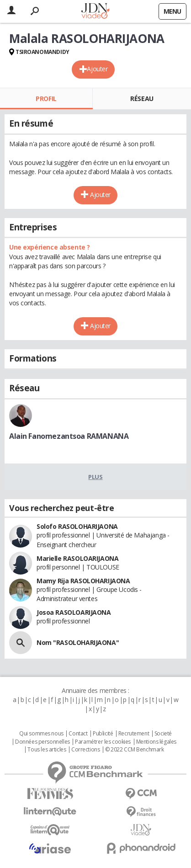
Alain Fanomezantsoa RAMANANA (69, 436)
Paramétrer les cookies (103, 742)
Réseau (142, 99)
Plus (95, 477)
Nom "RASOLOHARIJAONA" (78, 642)
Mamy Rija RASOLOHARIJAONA (83, 581)
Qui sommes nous (41, 734)
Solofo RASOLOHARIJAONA (77, 526)
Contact (78, 734)
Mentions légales (156, 742)
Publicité (103, 734)
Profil (46, 99)
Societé (163, 734)
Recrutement (134, 734)
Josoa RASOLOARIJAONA (74, 612)
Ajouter (97, 69)
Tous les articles (47, 750)
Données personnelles (42, 742)
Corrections (85, 750)
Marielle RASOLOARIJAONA (77, 558)
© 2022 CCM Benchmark (135, 750)
